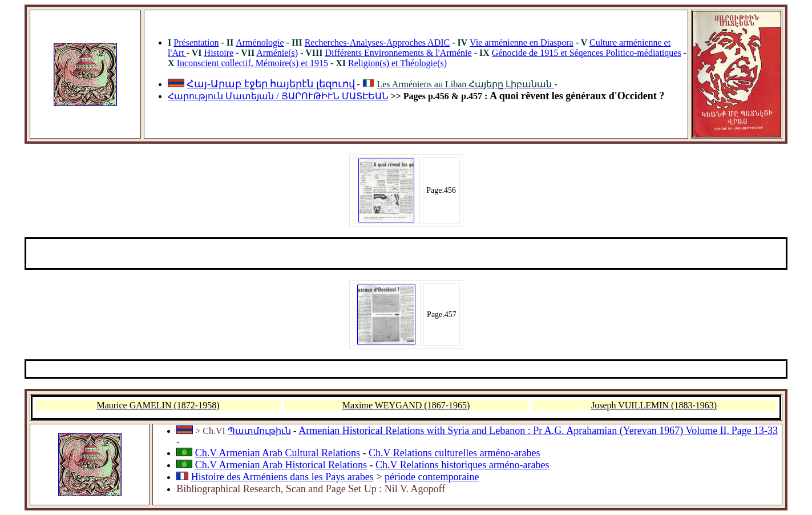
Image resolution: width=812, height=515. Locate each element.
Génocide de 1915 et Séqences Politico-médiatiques (587, 53)
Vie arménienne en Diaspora (522, 42)
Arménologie (260, 42)
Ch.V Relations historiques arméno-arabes (462, 465)
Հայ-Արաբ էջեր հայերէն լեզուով (271, 84)
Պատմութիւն (259, 431)
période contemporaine (432, 477)
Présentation (196, 42)
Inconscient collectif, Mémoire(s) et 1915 (253, 63)
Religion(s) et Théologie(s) (397, 63)
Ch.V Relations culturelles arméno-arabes (455, 453)
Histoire (219, 53)
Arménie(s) (277, 53)
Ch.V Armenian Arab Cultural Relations (278, 453)
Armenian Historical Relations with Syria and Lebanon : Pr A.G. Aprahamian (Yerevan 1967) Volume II (512, 431)
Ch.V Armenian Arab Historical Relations (281, 465)
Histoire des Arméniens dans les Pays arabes (282, 477)
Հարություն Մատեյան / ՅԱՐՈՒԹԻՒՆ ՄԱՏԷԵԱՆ (278, 96)
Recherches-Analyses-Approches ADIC (377, 42)
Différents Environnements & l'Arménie (398, 53)
